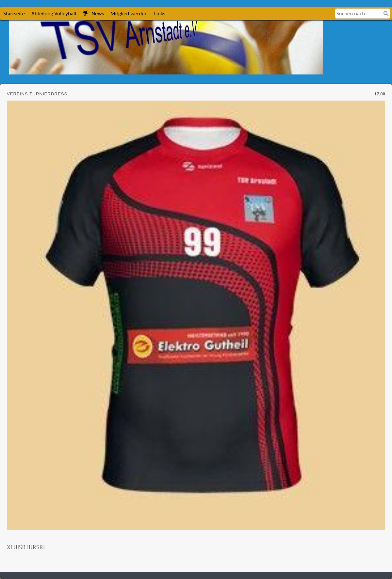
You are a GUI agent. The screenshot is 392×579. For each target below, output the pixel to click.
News (93, 14)
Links (160, 14)
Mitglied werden (129, 14)
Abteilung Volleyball (54, 14)
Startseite (14, 14)
